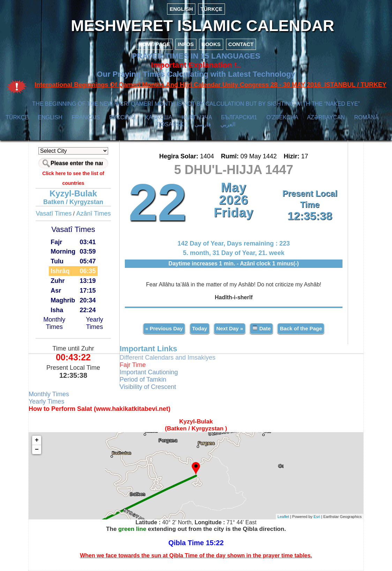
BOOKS (211, 44)
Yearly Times (94, 323)
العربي (228, 124)
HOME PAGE (154, 44)
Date (261, 328)
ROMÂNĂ (366, 117)
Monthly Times (54, 323)
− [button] (37, 450)
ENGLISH (181, 9)
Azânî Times (94, 213)
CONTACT (241, 44)
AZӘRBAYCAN (326, 117)
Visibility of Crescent (148, 387)
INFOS (186, 44)
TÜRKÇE (212, 9)
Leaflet (283, 517)
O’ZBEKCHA (282, 117)
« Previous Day (164, 328)
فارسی (203, 124)
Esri (317, 517)
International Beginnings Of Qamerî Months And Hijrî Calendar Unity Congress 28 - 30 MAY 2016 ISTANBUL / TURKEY (210, 85)
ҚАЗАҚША (159, 117)
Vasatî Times (54, 213)
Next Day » (230, 328)
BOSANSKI (171, 124)
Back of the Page (301, 328)
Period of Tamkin (143, 380)
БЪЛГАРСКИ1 (239, 117)
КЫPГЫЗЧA (197, 117)
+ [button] (37, 440)
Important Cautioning (149, 372)
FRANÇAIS (86, 117)
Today (200, 328)
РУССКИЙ (122, 117)
